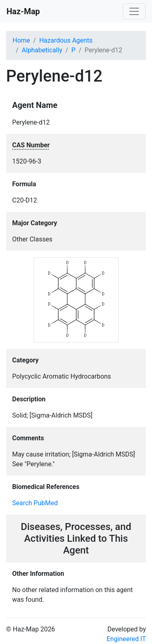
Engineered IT (126, 639)
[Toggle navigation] (134, 11)
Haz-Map (23, 11)
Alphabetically (42, 50)
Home (21, 40)
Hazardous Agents (66, 40)
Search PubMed (35, 503)
